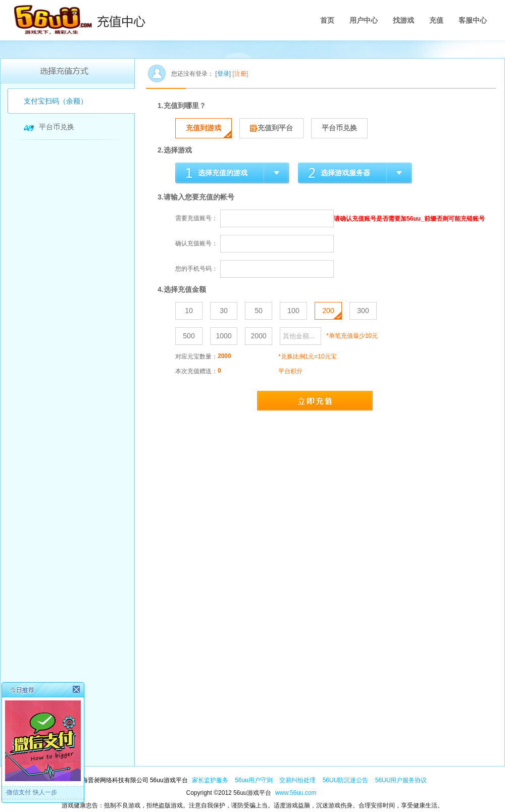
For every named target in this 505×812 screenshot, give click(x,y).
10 (189, 311)
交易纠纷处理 (298, 780)
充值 (436, 20)
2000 (258, 336)
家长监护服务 (210, 780)
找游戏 (403, 20)
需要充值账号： (196, 218)
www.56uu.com (296, 793)
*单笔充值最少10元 (352, 336)
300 (363, 311)
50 (259, 311)
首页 (327, 20)
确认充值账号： (196, 243)
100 (293, 311)
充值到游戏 (204, 128)
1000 (223, 336)
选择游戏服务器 (345, 173)
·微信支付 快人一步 (31, 792)
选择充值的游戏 (223, 173)
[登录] (223, 74)
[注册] (240, 74)
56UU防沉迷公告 (346, 780)
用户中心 (364, 20)
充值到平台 (271, 128)
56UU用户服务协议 (401, 780)
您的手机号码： (196, 269)
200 (328, 311)
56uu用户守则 (255, 780)
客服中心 (473, 20)
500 (189, 336)
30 (224, 311)
